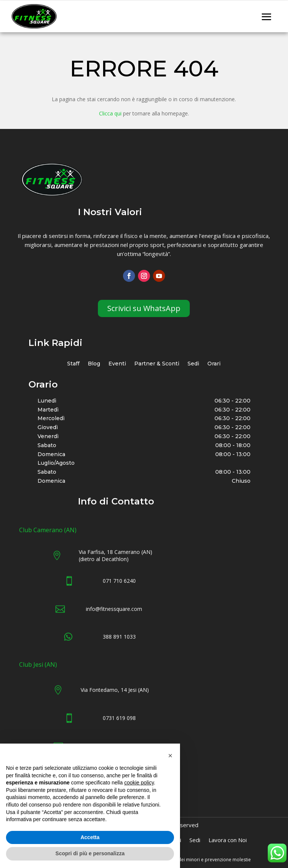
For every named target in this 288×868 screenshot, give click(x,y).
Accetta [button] (90, 837)
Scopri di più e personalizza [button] (90, 853)
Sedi (193, 364)
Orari (214, 364)
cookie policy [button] (139, 783)
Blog (94, 364)
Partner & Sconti (157, 364)
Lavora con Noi (228, 840)
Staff (73, 364)
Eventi (117, 364)
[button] (170, 756)
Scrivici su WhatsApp (144, 308)
